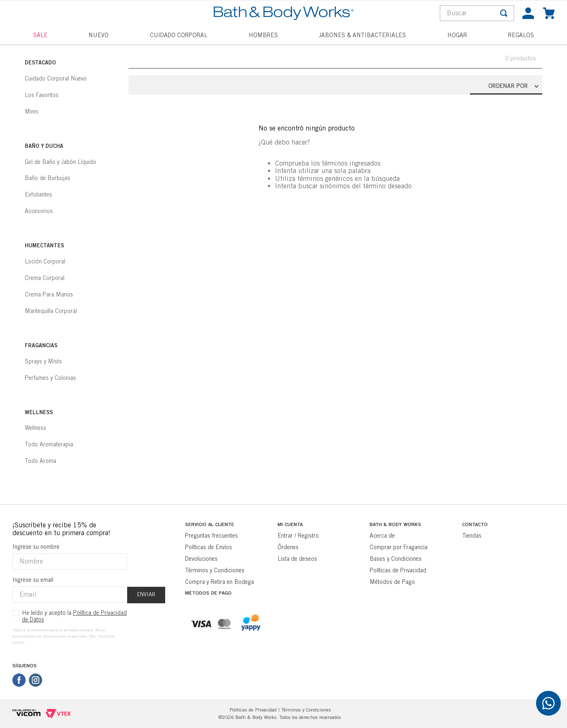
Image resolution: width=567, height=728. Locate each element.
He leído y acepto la (74, 616)
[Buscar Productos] (504, 13)
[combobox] (477, 13)
